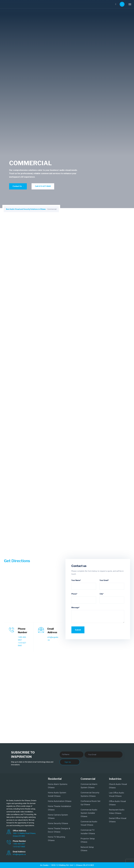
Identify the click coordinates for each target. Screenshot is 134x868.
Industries (115, 779)
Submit (78, 630)
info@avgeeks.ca (19, 854)
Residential (55, 779)
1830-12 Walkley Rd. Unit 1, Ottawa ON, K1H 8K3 (72, 865)
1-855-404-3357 (19, 844)
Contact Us (18, 186)
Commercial (88, 779)
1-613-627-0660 (19, 847)
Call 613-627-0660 (43, 186)
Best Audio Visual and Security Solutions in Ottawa (26, 209)
